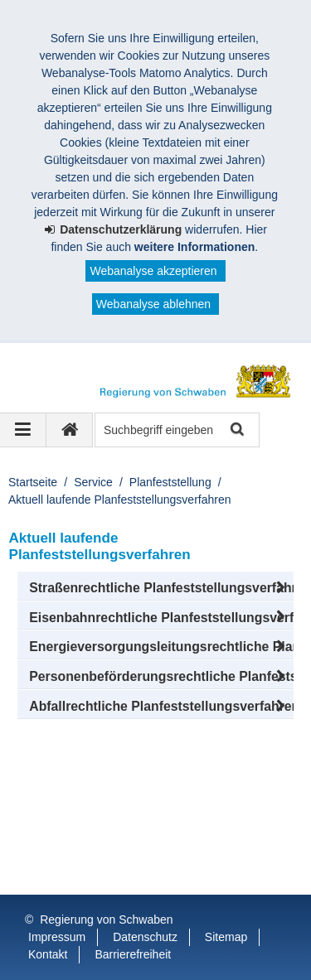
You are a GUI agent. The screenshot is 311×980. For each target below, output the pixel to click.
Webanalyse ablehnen (153, 304)
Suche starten (236, 430)
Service (93, 482)
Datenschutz (145, 937)
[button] (155, 588)
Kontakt (48, 954)
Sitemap (226, 937)
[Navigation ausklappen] (23, 430)
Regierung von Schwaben (106, 920)
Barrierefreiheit (133, 954)
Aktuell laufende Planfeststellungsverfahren (120, 500)
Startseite (33, 482)
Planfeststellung (170, 482)
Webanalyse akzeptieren (153, 271)
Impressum (57, 937)
